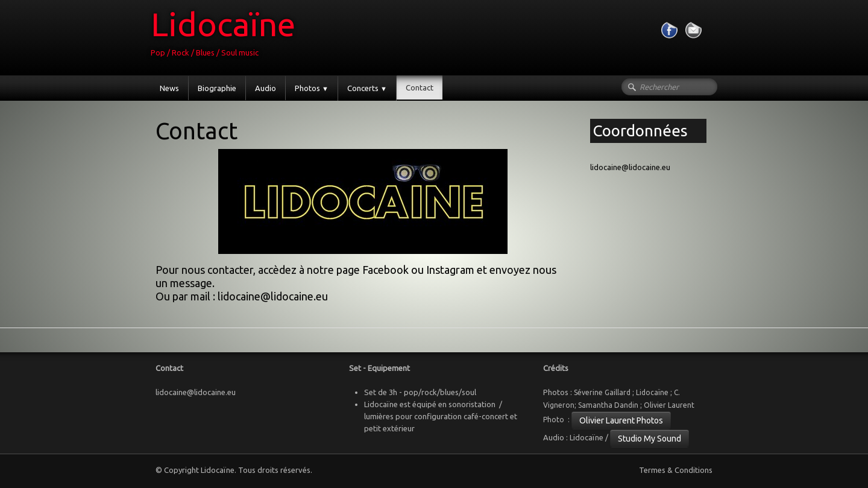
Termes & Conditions (676, 470)
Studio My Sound (649, 439)
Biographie (217, 88)
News (169, 88)
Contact (420, 87)
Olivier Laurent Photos (621, 420)
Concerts (367, 88)
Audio (266, 88)
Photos (312, 88)
